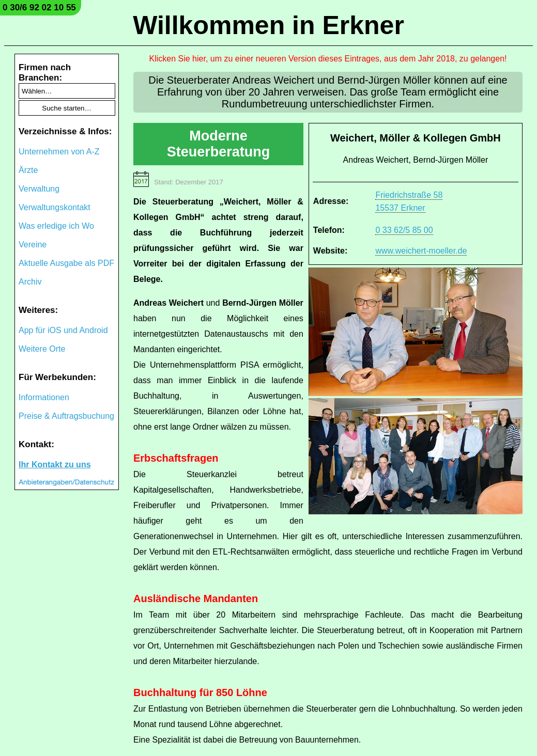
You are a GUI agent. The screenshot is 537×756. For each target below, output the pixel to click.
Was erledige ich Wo (56, 226)
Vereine (33, 245)
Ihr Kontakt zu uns (55, 464)
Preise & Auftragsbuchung (66, 416)
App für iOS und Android (63, 330)
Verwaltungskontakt (55, 207)
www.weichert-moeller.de (421, 251)
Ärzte (28, 170)
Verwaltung (39, 189)
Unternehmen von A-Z (59, 152)
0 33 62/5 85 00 (404, 230)
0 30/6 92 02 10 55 (39, 7)
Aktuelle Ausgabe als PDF (66, 263)
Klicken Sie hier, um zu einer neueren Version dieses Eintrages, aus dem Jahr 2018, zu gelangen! (328, 59)
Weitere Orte (42, 349)
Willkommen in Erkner (268, 25)
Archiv (30, 282)
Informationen (44, 397)
